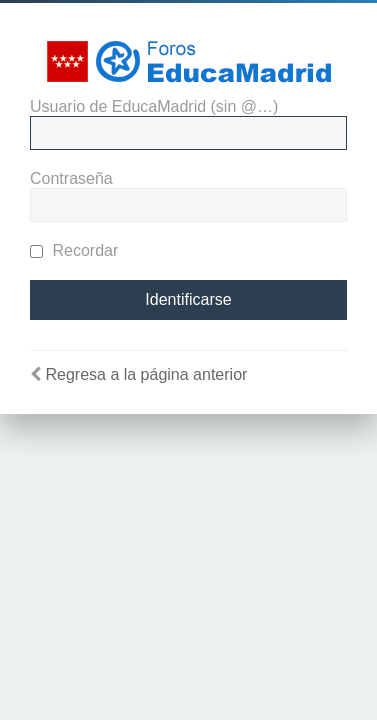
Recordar (74, 250)
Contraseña (71, 178)
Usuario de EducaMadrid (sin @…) (154, 106)
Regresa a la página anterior (146, 374)
